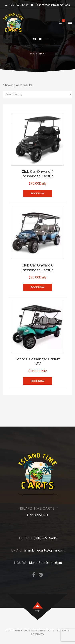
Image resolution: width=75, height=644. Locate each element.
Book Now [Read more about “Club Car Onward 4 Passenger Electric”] (37, 193)
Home (34, 54)
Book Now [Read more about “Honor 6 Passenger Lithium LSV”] (37, 381)
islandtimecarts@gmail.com (53, 5)
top (37, 611)
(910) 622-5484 (19, 5)
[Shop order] (37, 94)
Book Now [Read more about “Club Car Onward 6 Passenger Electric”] (37, 287)
